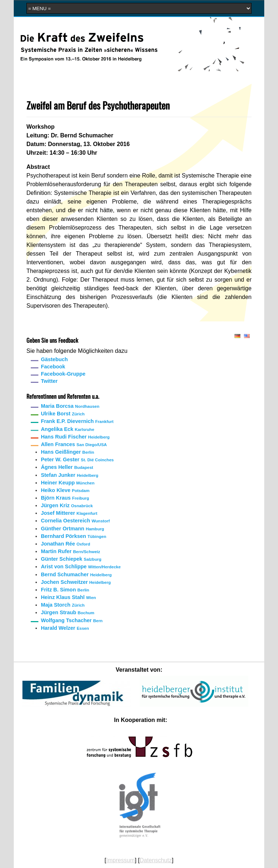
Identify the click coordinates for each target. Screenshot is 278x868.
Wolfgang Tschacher (72, 620)
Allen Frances (74, 444)
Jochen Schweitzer (76, 582)
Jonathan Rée (66, 544)
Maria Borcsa (70, 406)
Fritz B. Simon (65, 590)
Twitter (49, 381)
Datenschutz (156, 860)
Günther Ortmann (72, 529)
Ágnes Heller (67, 467)
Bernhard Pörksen (74, 536)
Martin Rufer (71, 551)
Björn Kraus (65, 498)
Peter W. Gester (77, 459)
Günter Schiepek (71, 559)
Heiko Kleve (65, 490)
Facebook (53, 367)
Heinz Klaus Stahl (68, 597)
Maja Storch (63, 605)
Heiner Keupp (68, 483)
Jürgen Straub (68, 612)
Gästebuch (54, 359)
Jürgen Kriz (67, 505)
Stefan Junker (70, 475)
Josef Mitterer (69, 513)
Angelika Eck (68, 429)
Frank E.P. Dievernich (77, 421)
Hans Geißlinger (68, 452)
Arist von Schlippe (81, 566)
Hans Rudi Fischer (75, 437)
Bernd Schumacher (76, 574)
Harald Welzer (65, 628)
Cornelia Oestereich (75, 521)
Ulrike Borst (63, 414)
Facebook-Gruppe (63, 374)
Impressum (120, 860)
